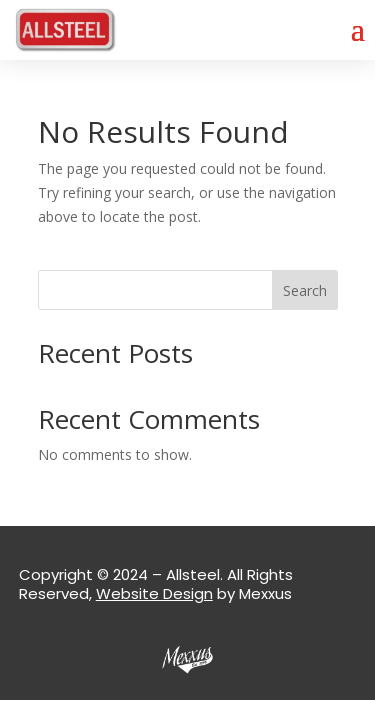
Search (305, 290)
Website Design (154, 593)
